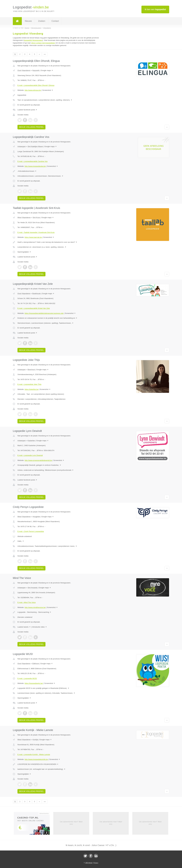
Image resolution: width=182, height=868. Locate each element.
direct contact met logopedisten (43, 43)
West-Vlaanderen (24, 217)
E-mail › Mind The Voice (27, 602)
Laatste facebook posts (27, 110)
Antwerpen (22, 146)
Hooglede (36, 517)
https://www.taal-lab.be (33, 237)
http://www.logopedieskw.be (35, 166)
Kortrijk (35, 740)
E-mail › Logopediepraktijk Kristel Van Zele (34, 308)
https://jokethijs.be (31, 389)
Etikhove (36, 664)
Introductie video (40, 627)
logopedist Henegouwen (33, 40)
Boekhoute (36, 294)
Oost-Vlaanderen (24, 70)
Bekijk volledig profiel (31, 127)
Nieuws (28, 21)
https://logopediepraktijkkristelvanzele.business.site (44, 313)
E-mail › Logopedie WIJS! (27, 678)
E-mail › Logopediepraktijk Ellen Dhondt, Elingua (36, 85)
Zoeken (42, 21)
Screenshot (48, 90)
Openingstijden (24, 252)
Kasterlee (31, 441)
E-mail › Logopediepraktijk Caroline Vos (33, 161)
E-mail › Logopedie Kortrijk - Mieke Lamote (34, 754)
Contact (55, 21)
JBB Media (89, 863)
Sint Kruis (36, 217)
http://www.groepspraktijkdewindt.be (38, 460)
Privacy (96, 863)
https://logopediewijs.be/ (34, 683)
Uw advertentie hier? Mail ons (71, 823)
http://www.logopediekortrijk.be (36, 759)
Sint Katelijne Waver (35, 146)
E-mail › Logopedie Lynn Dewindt (30, 455)
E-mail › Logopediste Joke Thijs (29, 384)
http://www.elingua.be (33, 90)
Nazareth (36, 70)
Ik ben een (155, 9)
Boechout (31, 370)
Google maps (47, 70)
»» (45, 54)
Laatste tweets (24, 627)
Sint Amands (32, 588)
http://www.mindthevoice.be (35, 607)
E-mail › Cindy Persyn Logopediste (31, 531)
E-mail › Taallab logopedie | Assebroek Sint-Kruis (36, 232)
